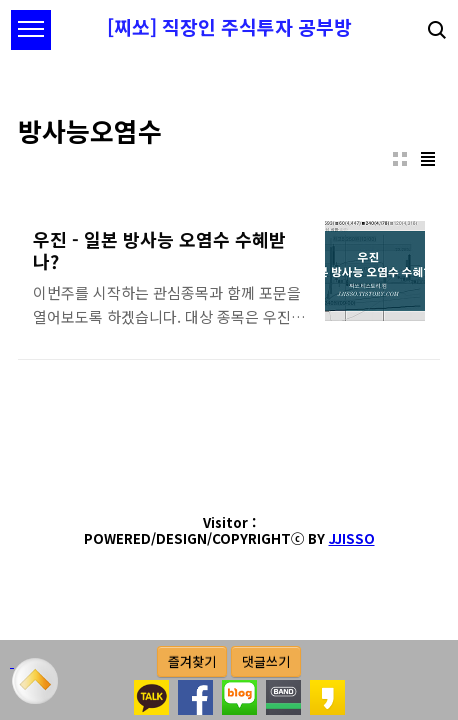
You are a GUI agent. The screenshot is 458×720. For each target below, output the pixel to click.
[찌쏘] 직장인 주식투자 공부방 (229, 27)
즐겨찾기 (192, 661)
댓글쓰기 (266, 661)
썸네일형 (400, 159)
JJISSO (352, 538)
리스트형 (428, 159)
